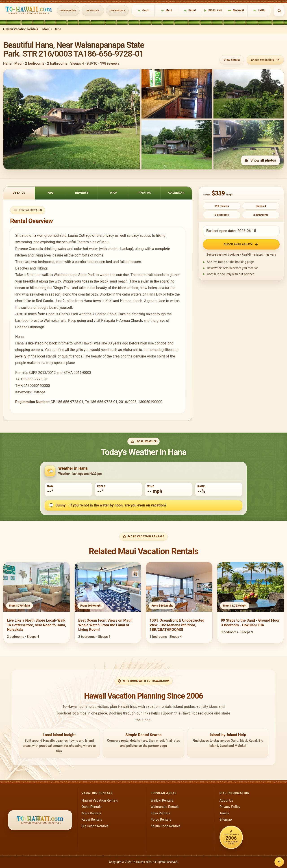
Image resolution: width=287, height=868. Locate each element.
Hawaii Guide (68, 10)
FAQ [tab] (50, 193)
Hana (57, 29)
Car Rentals (117, 10)
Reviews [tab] (82, 193)
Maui (46, 29)
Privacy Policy (230, 807)
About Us (226, 800)
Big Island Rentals (95, 826)
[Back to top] (279, 862)
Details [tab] (19, 193)
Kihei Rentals (160, 813)
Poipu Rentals (161, 820)
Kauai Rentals (92, 820)
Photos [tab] (145, 193)
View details (232, 60)
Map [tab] (113, 193)
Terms (224, 813)
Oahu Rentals (92, 807)
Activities (93, 10)
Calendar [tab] (176, 193)
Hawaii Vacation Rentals (21, 29)
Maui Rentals (91, 813)
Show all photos (260, 160)
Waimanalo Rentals (165, 807)
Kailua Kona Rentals (165, 826)
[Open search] (279, 11)
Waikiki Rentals (162, 800)
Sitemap (226, 820)
